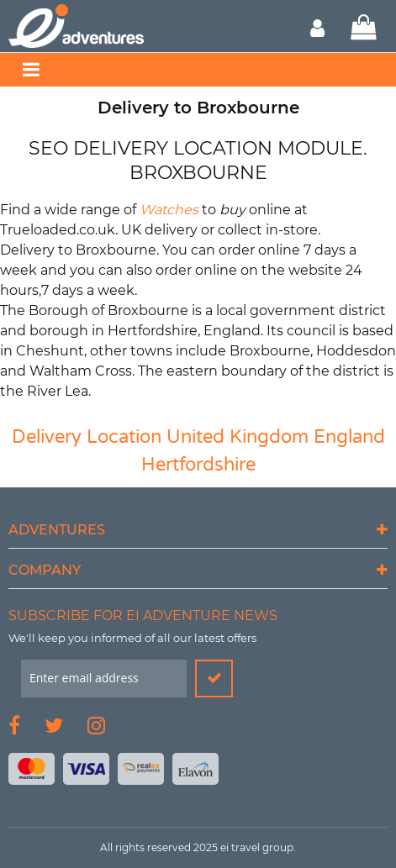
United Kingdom (238, 437)
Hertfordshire (198, 465)
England (349, 437)
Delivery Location (87, 437)
